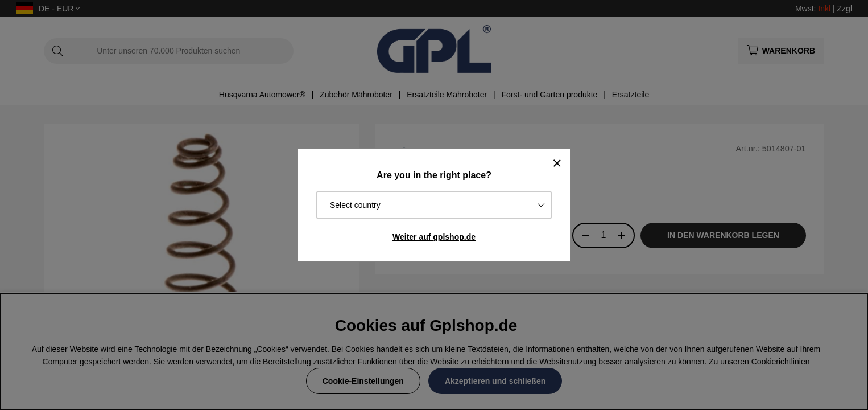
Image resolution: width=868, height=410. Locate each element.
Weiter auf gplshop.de (434, 237)
